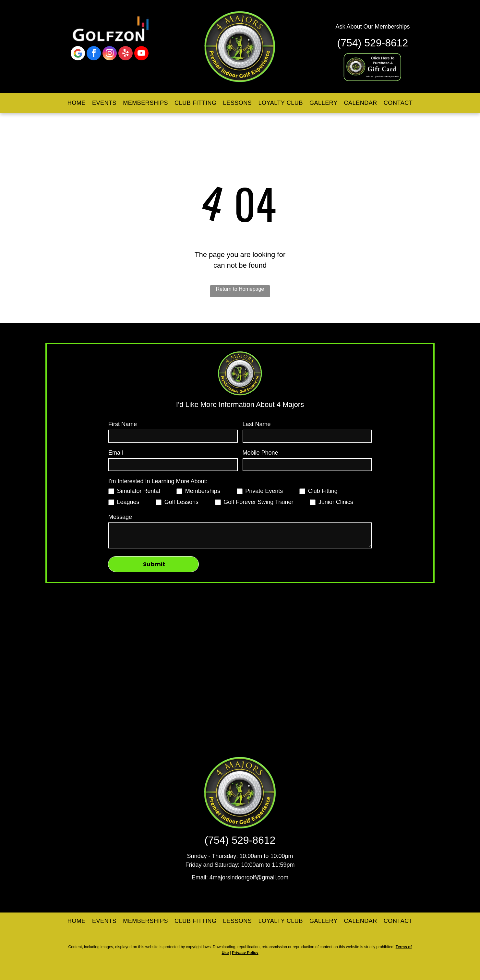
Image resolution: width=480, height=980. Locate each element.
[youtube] (141, 54)
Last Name (257, 424)
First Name (123, 424)
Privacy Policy (245, 953)
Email (116, 453)
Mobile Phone (260, 453)
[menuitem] (77, 103)
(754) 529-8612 (373, 43)
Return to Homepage (240, 289)
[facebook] (94, 54)
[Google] (78, 54)
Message (120, 517)
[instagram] (110, 54)
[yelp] (126, 54)
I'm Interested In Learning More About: (158, 481)
